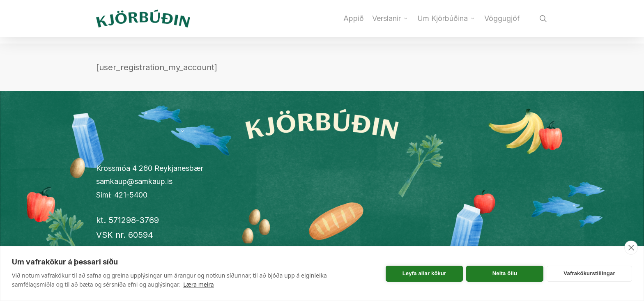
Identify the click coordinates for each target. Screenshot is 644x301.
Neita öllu (505, 273)
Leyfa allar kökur (424, 273)
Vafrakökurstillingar (589, 273)
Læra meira (198, 284)
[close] (631, 248)
